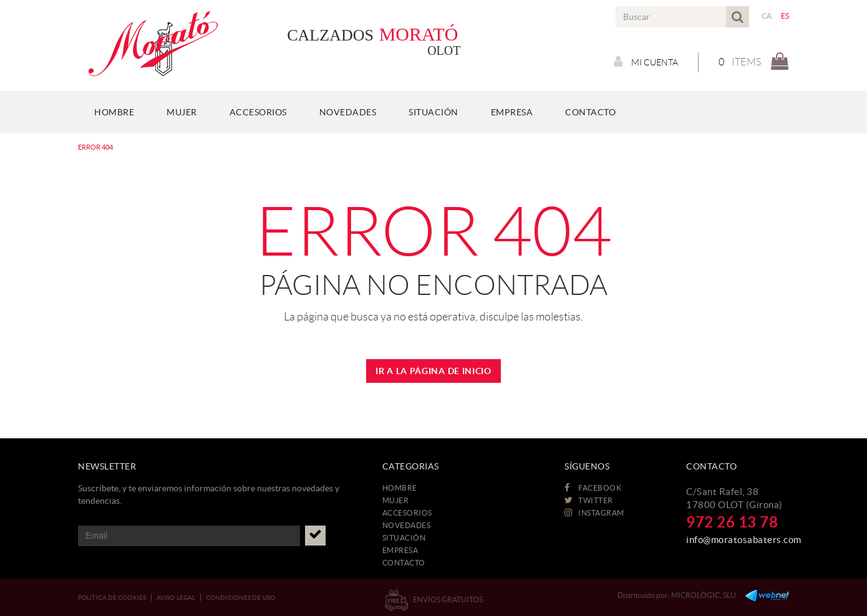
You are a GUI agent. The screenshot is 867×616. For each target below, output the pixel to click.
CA (767, 16)
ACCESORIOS (407, 513)
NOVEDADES (407, 525)
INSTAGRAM (594, 513)
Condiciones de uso (240, 598)
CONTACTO (404, 563)
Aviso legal (176, 598)
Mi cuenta (646, 62)
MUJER (396, 500)
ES (785, 16)
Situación (404, 538)
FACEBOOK (593, 488)
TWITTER (589, 500)
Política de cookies (112, 598)
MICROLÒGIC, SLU (704, 595)
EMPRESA (400, 550)
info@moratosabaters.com (744, 540)
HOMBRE (400, 488)
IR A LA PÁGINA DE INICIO (433, 371)
